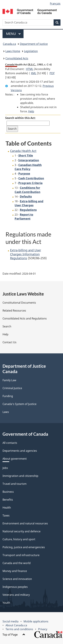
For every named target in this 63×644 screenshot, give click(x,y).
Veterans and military (16, 595)
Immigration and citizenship (20, 476)
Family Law (9, 380)
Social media (10, 621)
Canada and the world (17, 563)
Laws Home (13, 51)
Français (55, 4)
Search (7, 326)
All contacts (10, 443)
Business (8, 492)
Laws (6, 412)
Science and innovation (17, 579)
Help (31, 111)
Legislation (31, 51)
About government (15, 459)
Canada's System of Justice (19, 404)
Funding (8, 396)
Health (7, 508)
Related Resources (14, 311)
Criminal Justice (12, 388)
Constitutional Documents (19, 303)
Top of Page (14, 635)
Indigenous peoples (15, 587)
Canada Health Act (23, 151)
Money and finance (15, 571)
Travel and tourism (15, 484)
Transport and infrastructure (21, 555)
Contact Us (9, 342)
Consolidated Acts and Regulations (25, 318)
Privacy (43, 629)
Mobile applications (36, 621)
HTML (30, 69)
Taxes (6, 515)
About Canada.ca (16, 625)
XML (34, 73)
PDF (52, 73)
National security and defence (22, 531)
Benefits (8, 500)
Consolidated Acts (17, 58)
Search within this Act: (20, 118)
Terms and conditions (19, 629)
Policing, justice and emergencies (24, 547)
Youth (6, 603)
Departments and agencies (20, 451)
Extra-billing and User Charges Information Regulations (26, 254)
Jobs (5, 468)
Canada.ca (9, 44)
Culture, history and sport (19, 539)
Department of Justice (34, 44)
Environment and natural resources (25, 523)
